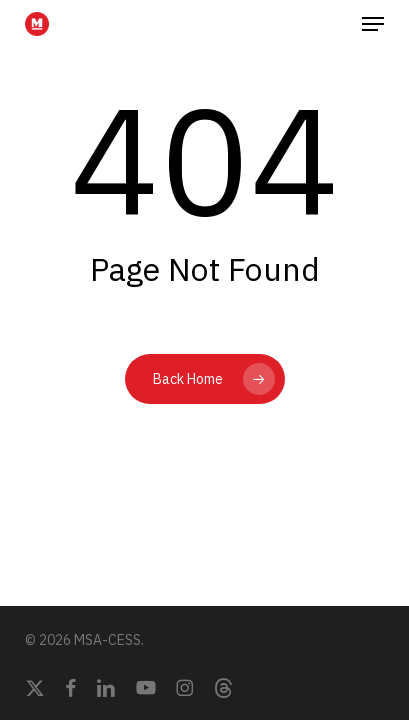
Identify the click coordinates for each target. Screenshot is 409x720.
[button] (373, 24)
